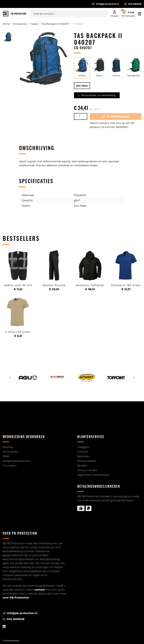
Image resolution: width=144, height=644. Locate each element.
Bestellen (84, 456)
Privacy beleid (86, 461)
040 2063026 (133, 4)
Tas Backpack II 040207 (56, 24)
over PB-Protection (16, 598)
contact (40, 590)
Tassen (35, 24)
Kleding (8, 447)
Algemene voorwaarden (93, 475)
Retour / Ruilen (87, 470)
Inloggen (83, 447)
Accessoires (21, 24)
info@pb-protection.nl (105, 4)
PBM (6, 456)
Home (7, 24)
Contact (83, 452)
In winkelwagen (116, 116)
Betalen (83, 466)
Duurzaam (10, 466)
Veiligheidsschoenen (16, 461)
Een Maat (82, 86)
